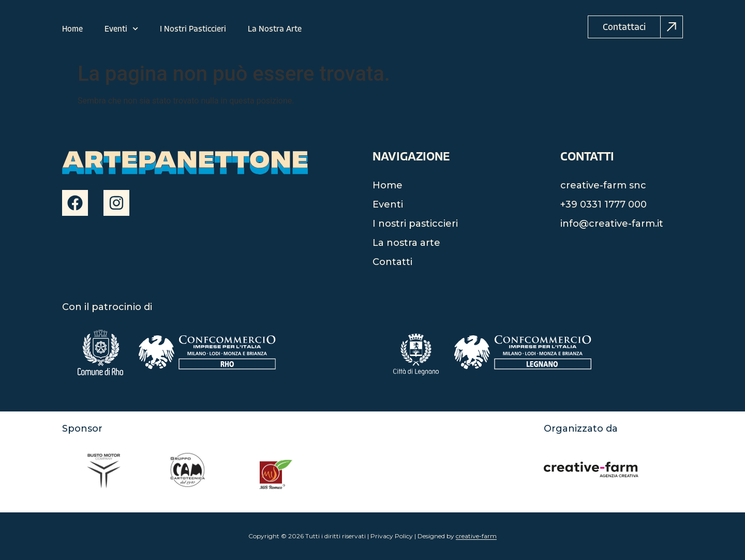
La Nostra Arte (275, 29)
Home (72, 29)
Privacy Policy (392, 536)
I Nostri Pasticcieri (193, 29)
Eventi (121, 29)
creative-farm (476, 536)
